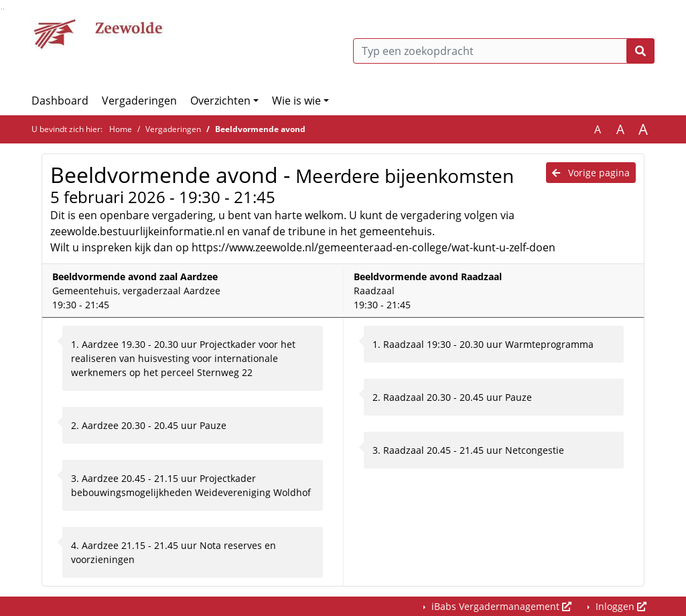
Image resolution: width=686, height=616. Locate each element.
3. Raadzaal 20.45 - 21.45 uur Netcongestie (468, 450)
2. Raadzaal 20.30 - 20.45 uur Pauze (452, 397)
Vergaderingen (139, 101)
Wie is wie (296, 101)
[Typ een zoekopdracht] (504, 51)
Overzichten (220, 101)
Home (121, 129)
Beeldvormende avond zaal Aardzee (135, 276)
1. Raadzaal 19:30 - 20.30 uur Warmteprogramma (483, 344)
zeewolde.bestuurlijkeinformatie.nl (137, 231)
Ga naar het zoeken (2, 9)
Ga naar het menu (4, 9)
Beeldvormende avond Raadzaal (428, 276)
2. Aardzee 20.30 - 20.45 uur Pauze (149, 425)
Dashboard (60, 101)
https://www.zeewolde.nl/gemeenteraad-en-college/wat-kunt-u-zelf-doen (373, 247)
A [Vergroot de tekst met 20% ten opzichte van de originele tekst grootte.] (620, 129)
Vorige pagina (591, 173)
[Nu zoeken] (640, 51)
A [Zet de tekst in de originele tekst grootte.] (598, 129)
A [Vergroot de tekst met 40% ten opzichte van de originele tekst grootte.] (643, 129)
